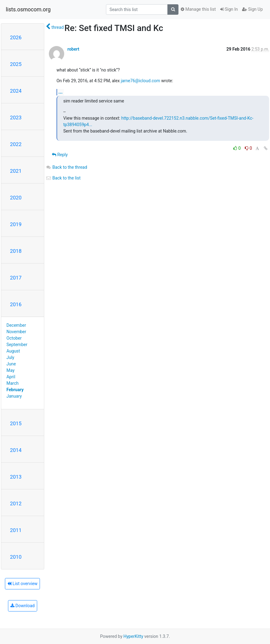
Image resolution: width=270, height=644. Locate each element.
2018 (16, 251)
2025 (16, 64)
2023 (16, 118)
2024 (16, 91)
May (10, 370)
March (13, 383)
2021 (16, 171)
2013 (16, 477)
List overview (22, 584)
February (15, 390)
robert (73, 49)
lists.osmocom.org (28, 10)
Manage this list (198, 9)
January (14, 396)
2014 (16, 450)
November (16, 332)
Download (23, 606)
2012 (16, 503)
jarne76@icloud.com (140, 81)
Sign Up (252, 9)
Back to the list (63, 178)
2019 (16, 224)
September (17, 345)
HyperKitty (133, 636)
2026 (16, 37)
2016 (16, 304)
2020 (16, 198)
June (11, 364)
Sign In (229, 9)
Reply (60, 155)
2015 (16, 423)
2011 (16, 530)
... (61, 92)
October (14, 338)
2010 (16, 557)
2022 (16, 144)
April (11, 377)
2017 (16, 278)
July (10, 357)
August (13, 351)
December (16, 325)
